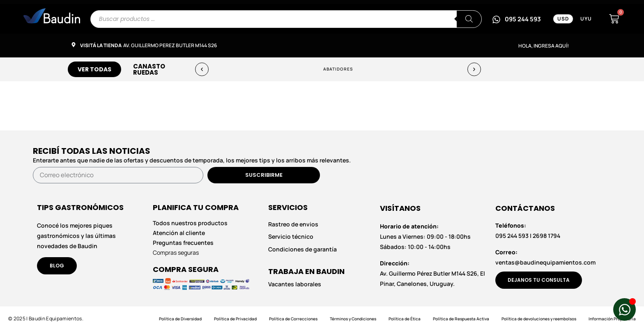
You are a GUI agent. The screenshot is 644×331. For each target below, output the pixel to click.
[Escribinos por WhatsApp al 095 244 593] (516, 19)
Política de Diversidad (180, 319)
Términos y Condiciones (353, 319)
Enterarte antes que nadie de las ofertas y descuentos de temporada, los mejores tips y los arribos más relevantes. (192, 160)
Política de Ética (405, 319)
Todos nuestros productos (190, 223)
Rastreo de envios (293, 224)
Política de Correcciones (293, 319)
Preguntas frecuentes (183, 243)
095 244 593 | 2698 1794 (528, 231)
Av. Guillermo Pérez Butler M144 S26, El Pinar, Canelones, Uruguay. (432, 273)
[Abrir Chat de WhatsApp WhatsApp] (624, 309)
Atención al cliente (179, 233)
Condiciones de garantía (302, 249)
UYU (586, 19)
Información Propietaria (612, 319)
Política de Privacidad (235, 319)
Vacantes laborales (295, 284)
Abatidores (338, 69)
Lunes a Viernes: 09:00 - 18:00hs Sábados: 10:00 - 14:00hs (425, 236)
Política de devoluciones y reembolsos (539, 319)
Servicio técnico (291, 237)
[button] (202, 69)
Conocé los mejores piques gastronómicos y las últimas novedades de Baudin (76, 236)
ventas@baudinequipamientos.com (545, 257)
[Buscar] (469, 19)
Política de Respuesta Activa (461, 319)
